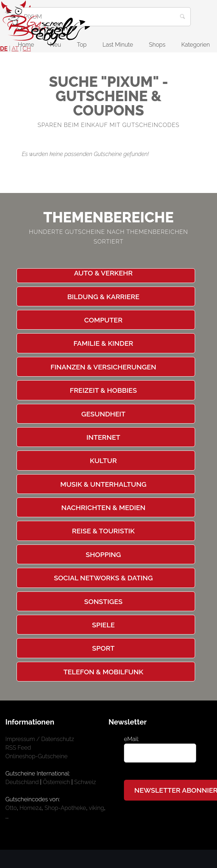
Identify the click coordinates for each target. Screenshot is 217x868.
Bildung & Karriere (103, 297)
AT (15, 49)
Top (82, 45)
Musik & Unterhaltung (103, 484)
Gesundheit (103, 414)
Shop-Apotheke (65, 808)
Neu (56, 45)
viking (96, 808)
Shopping (103, 555)
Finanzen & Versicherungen (103, 367)
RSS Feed (18, 748)
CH (27, 49)
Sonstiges (103, 602)
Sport (103, 648)
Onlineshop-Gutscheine (36, 756)
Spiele (103, 625)
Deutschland (22, 782)
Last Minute (118, 45)
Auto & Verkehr (103, 273)
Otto (11, 808)
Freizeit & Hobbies (103, 390)
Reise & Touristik (103, 531)
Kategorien (195, 45)
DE (4, 49)
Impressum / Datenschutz (40, 739)
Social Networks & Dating (103, 578)
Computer (103, 320)
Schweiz (85, 782)
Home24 (31, 808)
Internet (103, 437)
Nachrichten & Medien (103, 508)
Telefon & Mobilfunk (103, 672)
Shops (157, 45)
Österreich (57, 782)
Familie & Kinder (103, 343)
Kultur (103, 461)
